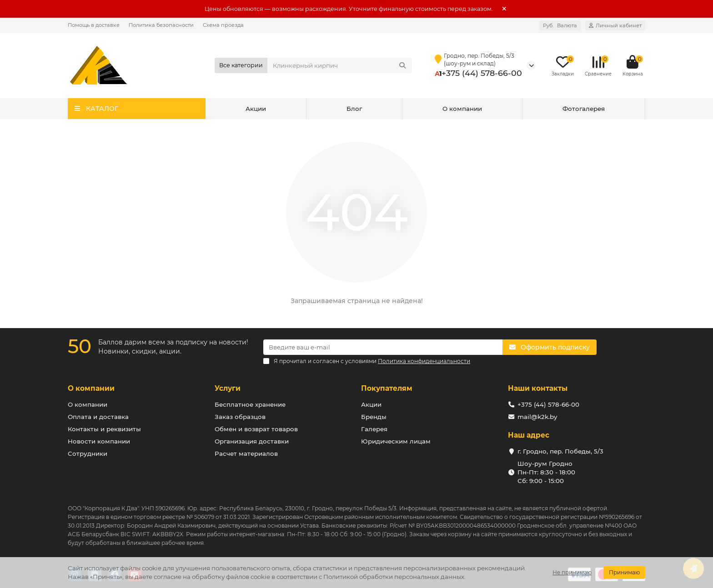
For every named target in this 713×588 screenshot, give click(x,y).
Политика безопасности (161, 25)
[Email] (383, 347)
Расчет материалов (246, 453)
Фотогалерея (584, 109)
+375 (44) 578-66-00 (482, 73)
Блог (354, 109)
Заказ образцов (240, 417)
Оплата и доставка (98, 417)
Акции (256, 109)
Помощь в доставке (94, 25)
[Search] (340, 65)
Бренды (374, 417)
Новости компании (99, 441)
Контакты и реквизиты (104, 429)
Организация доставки (252, 441)
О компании (462, 109)
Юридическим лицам (396, 441)
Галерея (374, 429)
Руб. (560, 25)
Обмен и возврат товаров (256, 429)
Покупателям (387, 388)
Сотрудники (88, 453)
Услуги (228, 388)
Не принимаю (572, 572)
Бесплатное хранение (250, 404)
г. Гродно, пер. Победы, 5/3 (560, 451)
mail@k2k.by (537, 417)
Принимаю (624, 572)
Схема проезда (223, 25)
